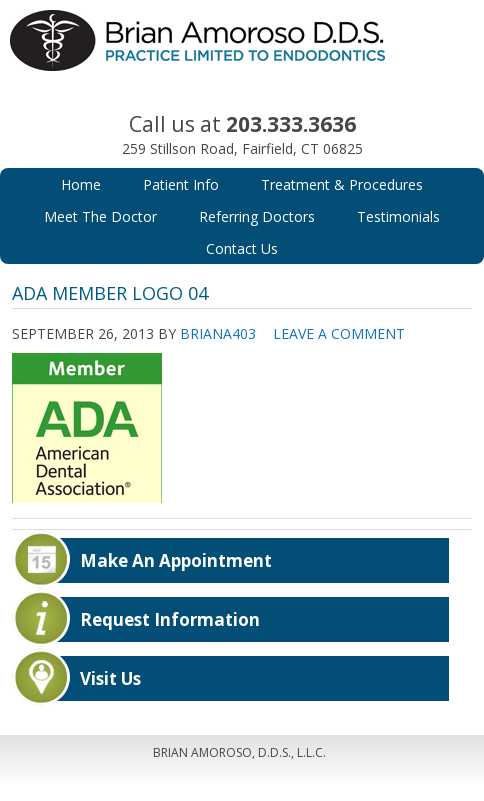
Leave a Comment (339, 333)
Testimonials (398, 216)
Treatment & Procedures (342, 184)
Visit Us (110, 678)
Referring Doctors (257, 216)
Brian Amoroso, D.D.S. (242, 60)
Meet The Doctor (100, 216)
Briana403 (218, 333)
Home (81, 184)
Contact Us (242, 248)
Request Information (170, 619)
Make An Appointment (176, 560)
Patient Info (181, 184)
